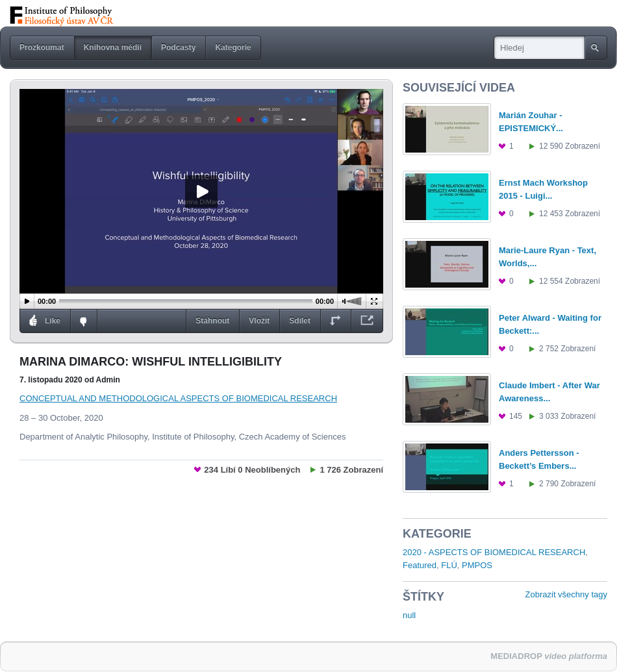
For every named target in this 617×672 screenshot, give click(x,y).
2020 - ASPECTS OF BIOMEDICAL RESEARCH (494, 552)
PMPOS (477, 565)
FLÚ (449, 565)
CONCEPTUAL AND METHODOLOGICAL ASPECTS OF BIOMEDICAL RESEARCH (178, 398)
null (409, 615)
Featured (420, 565)
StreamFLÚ (79, 16)
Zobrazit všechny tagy (566, 594)
